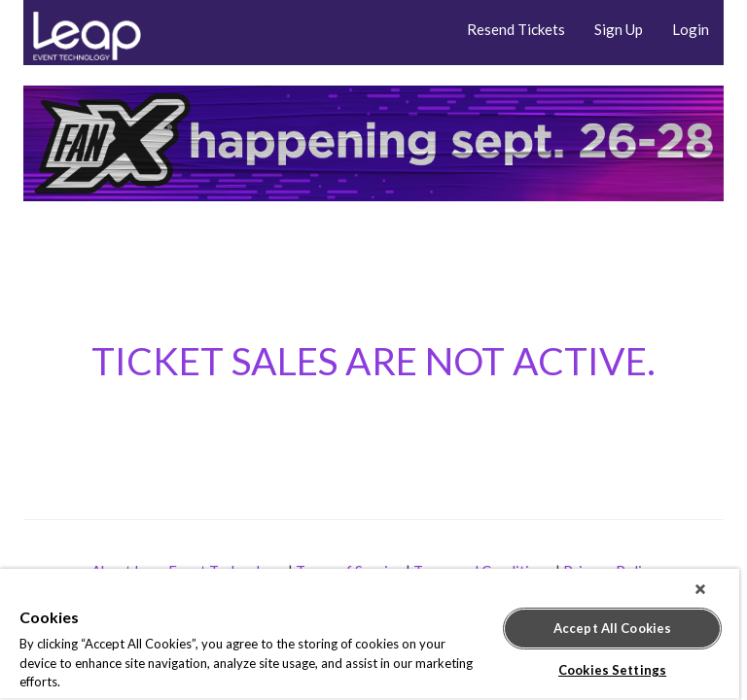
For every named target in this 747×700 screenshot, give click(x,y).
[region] (370, 634)
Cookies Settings (612, 670)
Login (691, 29)
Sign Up (619, 29)
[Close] (700, 589)
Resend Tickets (516, 29)
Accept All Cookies (612, 628)
